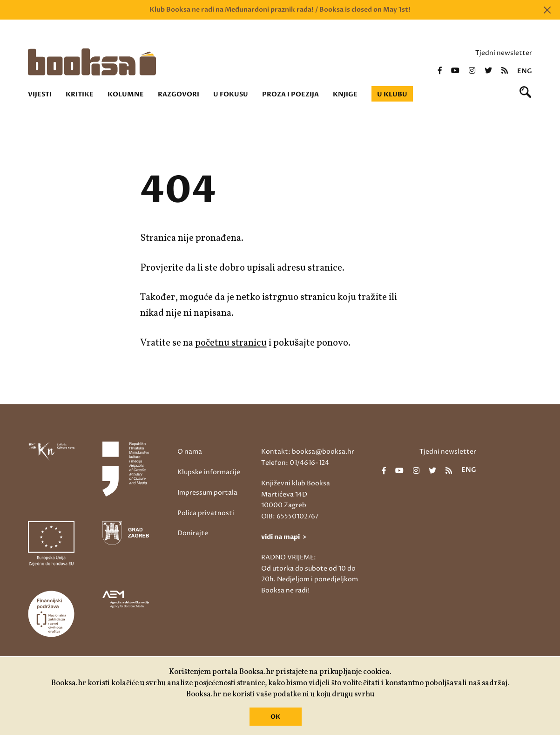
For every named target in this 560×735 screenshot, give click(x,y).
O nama (190, 452)
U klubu (392, 94)
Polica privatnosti (206, 513)
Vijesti (40, 94)
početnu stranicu (231, 343)
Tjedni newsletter (504, 53)
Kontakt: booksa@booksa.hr (308, 452)
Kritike (80, 94)
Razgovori (179, 94)
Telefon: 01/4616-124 (295, 463)
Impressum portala (207, 493)
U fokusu (231, 94)
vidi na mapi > (284, 537)
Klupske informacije (209, 472)
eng (525, 71)
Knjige (345, 94)
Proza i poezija (290, 94)
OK (275, 717)
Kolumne (126, 94)
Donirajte (193, 533)
